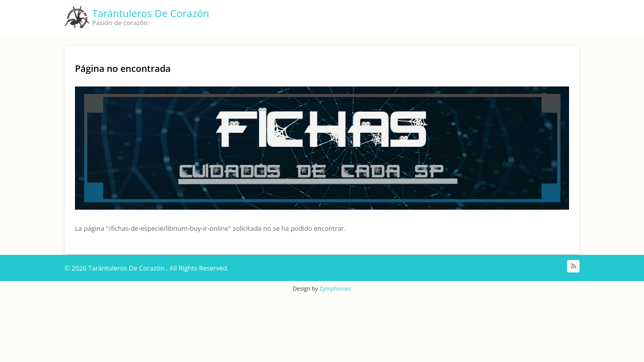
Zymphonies (335, 288)
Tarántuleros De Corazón (151, 13)
